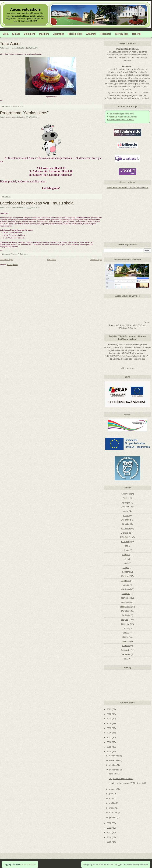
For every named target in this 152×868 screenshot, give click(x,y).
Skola (126, 628)
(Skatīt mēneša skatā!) (127, 188)
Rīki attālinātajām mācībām (120, 114)
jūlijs (112, 794)
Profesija (126, 615)
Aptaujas (126, 502)
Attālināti (125, 507)
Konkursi (125, 576)
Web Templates (106, 864)
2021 (109, 719)
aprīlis (112, 803)
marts (112, 808)
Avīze (126, 511)
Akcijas (126, 498)
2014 (109, 752)
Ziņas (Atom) (12, 265)
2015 (109, 747)
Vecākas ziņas (96, 259)
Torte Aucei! (11, 44)
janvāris (113, 817)
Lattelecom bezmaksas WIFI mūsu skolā (37, 203)
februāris (114, 813)
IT (18, 254)
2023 (109, 709)
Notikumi (21, 106)
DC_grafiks (126, 520)
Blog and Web (142, 864)
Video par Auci (127, 368)
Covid (126, 515)
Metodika (126, 594)
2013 (109, 823)
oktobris (113, 765)
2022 (109, 714)
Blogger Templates (123, 864)
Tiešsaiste (24, 254)
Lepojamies (126, 581)
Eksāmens (126, 528)
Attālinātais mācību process (121, 120)
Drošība (126, 524)
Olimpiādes (125, 607)
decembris (114, 756)
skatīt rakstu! (139, 359)
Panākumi (126, 611)
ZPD (126, 659)
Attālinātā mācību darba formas (122, 117)
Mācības (125, 589)
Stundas (126, 646)
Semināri (125, 624)
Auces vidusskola (28, 864)
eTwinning (126, 542)
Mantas (126, 585)
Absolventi (126, 494)
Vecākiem (126, 654)
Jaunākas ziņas (6, 259)
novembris (114, 760)
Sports (125, 637)
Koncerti (126, 572)
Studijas (126, 641)
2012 (109, 828)
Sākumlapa (51, 259)
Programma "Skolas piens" (24, 113)
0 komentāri (6, 106)
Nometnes (126, 598)
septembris (115, 770)
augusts (113, 789)
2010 (109, 837)
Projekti (125, 620)
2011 (109, 832)
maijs (112, 798)
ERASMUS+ (126, 537)
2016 (109, 742)
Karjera (126, 568)
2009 (109, 842)
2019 (109, 728)
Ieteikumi (126, 555)
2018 (109, 733)
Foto (126, 546)
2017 (109, 738)
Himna (126, 550)
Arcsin (96, 864)
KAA (126, 563)
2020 (109, 723)
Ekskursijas (126, 533)
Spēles (126, 633)
